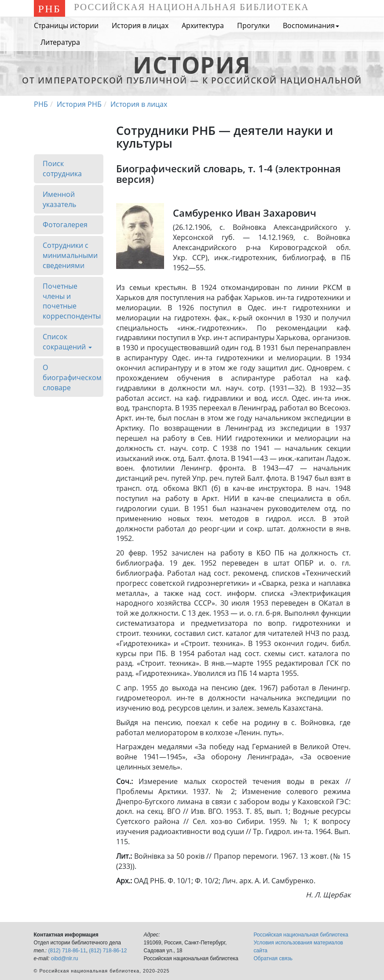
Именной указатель (59, 199)
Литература (60, 42)
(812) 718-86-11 (67, 951)
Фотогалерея (65, 225)
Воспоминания (311, 25)
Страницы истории (66, 25)
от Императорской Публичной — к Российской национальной (192, 75)
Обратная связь (273, 958)
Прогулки (253, 25)
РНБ (50, 9)
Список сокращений (67, 344)
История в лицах (140, 25)
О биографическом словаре (72, 377)
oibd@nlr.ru (65, 958)
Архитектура (203, 25)
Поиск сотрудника (62, 169)
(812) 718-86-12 (108, 951)
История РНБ (79, 104)
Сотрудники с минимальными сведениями (70, 255)
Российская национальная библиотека (301, 935)
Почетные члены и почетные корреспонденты (72, 301)
